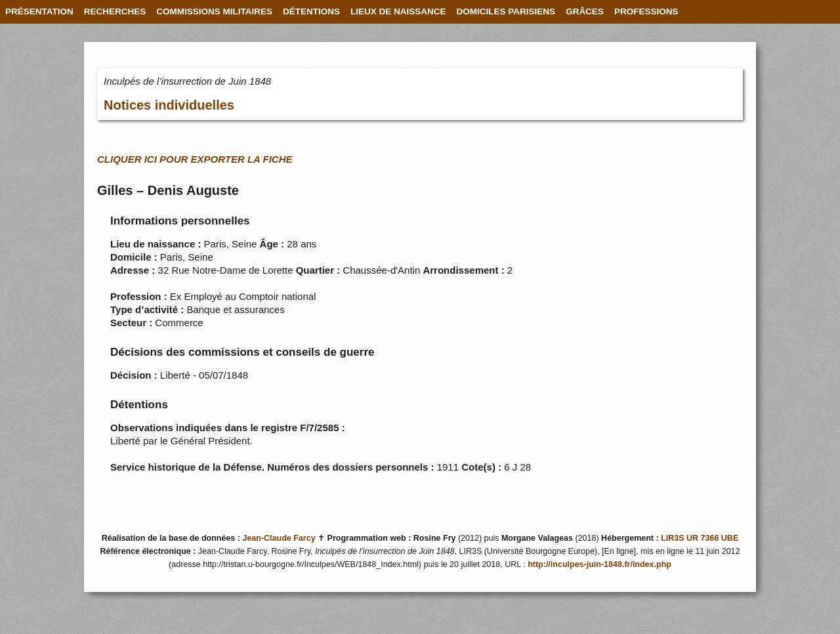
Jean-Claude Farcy (279, 538)
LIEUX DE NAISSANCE (398, 11)
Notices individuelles (169, 105)
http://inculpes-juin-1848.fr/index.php (599, 564)
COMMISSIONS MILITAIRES (214, 11)
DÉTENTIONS (311, 11)
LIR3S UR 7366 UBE (700, 538)
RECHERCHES (115, 11)
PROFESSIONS (646, 11)
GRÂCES (585, 11)
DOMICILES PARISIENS (506, 11)
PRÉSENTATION (39, 11)
